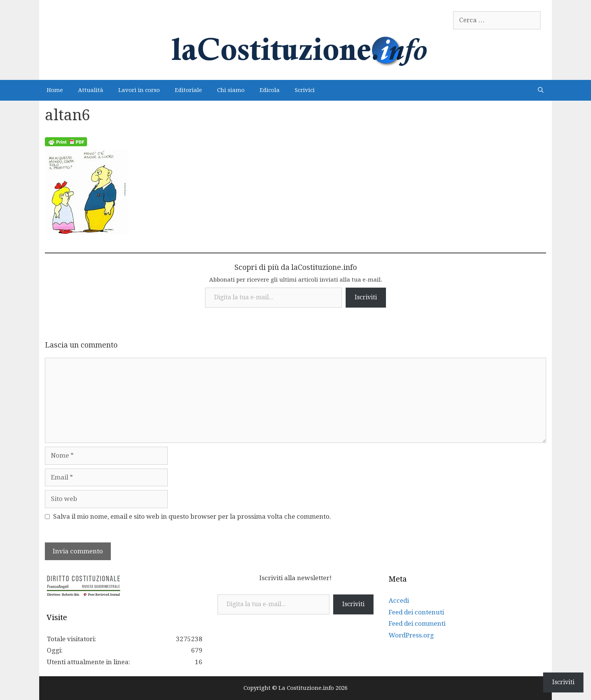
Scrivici (305, 90)
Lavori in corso (139, 90)
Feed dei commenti (417, 623)
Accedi (399, 600)
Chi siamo (231, 90)
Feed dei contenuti (416, 612)
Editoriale (188, 90)
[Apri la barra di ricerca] (541, 90)
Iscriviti (366, 297)
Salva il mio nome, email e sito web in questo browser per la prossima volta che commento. (192, 516)
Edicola (270, 90)
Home (55, 90)
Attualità (91, 90)
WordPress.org (411, 635)
